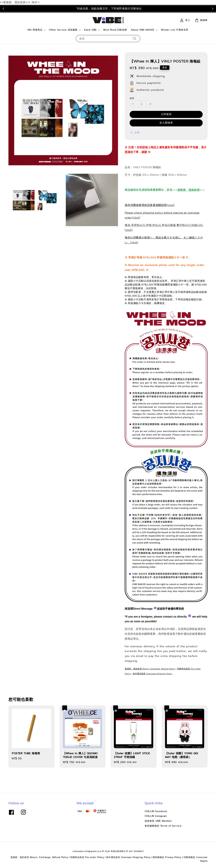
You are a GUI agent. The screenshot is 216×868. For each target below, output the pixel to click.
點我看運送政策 (166, 8)
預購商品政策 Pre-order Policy (87, 857)
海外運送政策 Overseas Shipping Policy (153, 674)
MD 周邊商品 (35, 30)
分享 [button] (135, 133)
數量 (132, 98)
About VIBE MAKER (143, 30)
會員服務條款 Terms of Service (163, 826)
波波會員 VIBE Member (158, 821)
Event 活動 (90, 30)
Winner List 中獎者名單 (175, 30)
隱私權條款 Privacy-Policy (167, 857)
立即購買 (166, 114)
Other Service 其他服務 (63, 30)
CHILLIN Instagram (156, 816)
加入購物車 (166, 123)
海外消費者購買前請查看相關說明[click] (150, 205)
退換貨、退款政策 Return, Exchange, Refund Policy (150, 669)
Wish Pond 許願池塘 (115, 30)
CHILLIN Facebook (156, 811)
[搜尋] (135, 38)
